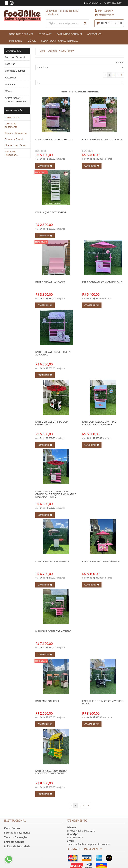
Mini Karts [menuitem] (10, 84)
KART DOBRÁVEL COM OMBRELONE (102, 282)
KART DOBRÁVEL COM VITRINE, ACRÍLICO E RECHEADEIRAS (99, 423)
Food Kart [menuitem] (10, 64)
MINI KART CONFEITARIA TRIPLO (53, 631)
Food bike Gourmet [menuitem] (15, 57)
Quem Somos (12, 117)
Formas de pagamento (11, 125)
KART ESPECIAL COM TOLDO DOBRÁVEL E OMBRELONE (51, 772)
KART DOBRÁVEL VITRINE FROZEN (54, 139)
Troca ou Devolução (16, 133)
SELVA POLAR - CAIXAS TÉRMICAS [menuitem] (16, 100)
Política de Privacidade (11, 153)
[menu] (17, 79)
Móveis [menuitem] (9, 91)
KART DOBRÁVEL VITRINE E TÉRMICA (102, 139)
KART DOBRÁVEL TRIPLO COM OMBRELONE (52, 423)
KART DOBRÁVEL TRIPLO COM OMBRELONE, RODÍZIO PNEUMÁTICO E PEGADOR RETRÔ (56, 494)
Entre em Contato (14, 139)
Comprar (45, 166)
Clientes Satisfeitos (15, 145)
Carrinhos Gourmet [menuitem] (15, 71)
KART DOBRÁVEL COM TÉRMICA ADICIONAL (53, 353)
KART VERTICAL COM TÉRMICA (52, 561)
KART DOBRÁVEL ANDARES (50, 282)
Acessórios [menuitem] (11, 78)
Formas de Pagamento (17, 833)
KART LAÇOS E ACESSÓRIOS (51, 212)
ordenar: (120, 62)
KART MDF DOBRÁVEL (47, 701)
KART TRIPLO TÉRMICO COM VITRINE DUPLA (103, 702)
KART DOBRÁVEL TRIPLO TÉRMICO (101, 561)
